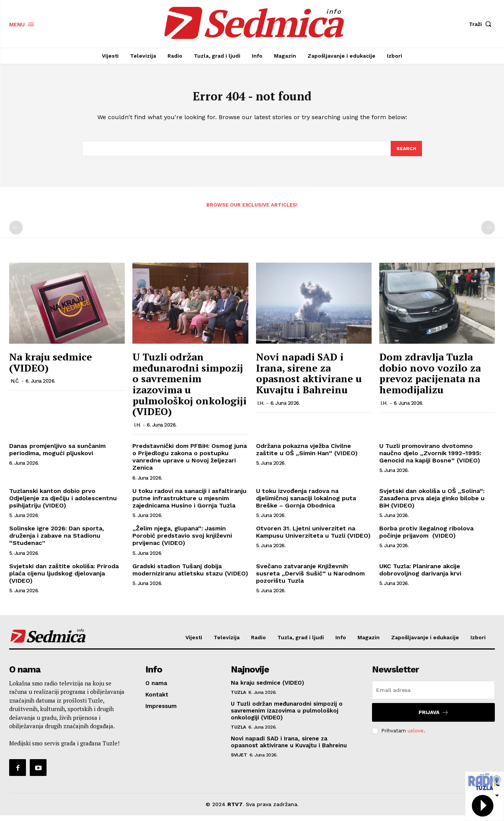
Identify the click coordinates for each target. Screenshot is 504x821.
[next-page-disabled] (488, 233)
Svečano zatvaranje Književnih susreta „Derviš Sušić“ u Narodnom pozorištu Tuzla (310, 579)
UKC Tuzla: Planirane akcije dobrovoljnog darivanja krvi (420, 575)
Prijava (434, 718)
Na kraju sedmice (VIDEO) (51, 368)
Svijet (239, 761)
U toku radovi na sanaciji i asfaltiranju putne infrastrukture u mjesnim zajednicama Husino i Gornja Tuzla (189, 503)
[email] (433, 696)
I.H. (137, 430)
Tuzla (238, 698)
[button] (482, 24)
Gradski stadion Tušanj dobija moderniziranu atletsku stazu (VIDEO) (190, 575)
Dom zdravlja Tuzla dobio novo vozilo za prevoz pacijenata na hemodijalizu (430, 379)
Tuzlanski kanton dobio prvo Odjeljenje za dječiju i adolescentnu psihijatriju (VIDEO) (63, 503)
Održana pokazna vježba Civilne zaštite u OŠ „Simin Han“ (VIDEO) (307, 455)
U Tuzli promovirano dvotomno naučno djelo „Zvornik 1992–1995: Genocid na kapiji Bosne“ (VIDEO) (430, 458)
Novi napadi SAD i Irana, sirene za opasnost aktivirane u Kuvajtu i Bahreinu (309, 379)
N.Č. (15, 387)
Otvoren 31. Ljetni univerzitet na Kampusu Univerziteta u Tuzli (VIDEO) (313, 538)
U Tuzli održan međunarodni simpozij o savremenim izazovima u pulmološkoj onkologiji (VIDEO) (189, 390)
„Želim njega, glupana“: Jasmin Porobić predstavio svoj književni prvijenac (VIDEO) (182, 541)
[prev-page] (16, 233)
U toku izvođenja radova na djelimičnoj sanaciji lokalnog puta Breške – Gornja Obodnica (306, 503)
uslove (415, 736)
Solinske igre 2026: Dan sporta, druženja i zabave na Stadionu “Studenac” (57, 541)
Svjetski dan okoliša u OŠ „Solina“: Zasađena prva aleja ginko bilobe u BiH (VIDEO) (432, 503)
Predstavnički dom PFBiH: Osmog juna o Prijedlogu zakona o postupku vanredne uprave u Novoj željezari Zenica (190, 462)
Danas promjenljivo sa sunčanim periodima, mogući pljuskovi (57, 455)
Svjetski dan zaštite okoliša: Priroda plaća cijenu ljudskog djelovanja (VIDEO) (64, 579)
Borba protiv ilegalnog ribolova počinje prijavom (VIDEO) (426, 538)
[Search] (406, 154)
